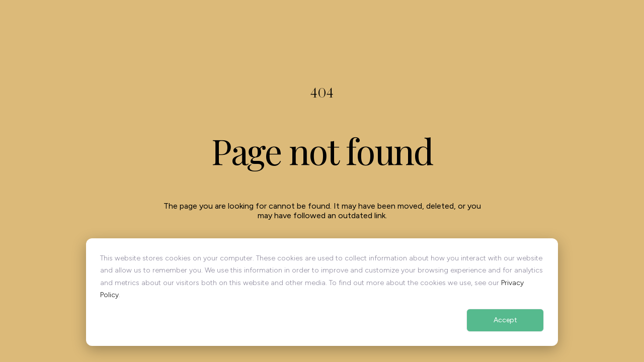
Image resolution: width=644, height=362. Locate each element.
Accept (505, 320)
